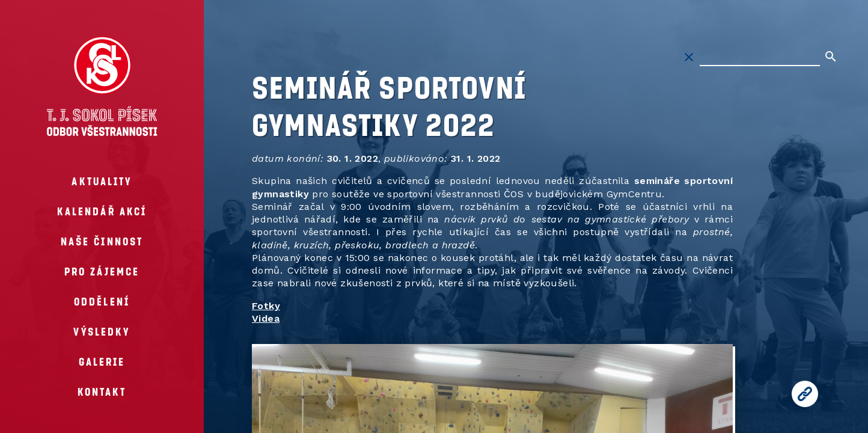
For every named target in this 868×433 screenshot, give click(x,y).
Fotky (266, 306)
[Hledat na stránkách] (760, 57)
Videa (266, 318)
